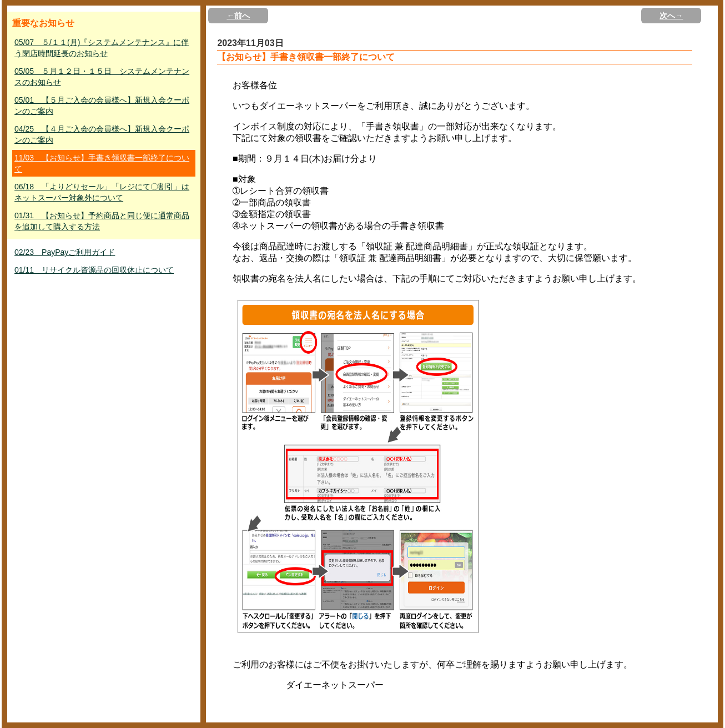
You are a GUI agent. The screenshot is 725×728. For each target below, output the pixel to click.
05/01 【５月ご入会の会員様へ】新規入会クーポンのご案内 (102, 106)
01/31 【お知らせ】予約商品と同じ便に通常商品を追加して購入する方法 (102, 221)
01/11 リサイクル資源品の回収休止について (94, 270)
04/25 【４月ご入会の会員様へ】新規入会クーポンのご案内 (102, 134)
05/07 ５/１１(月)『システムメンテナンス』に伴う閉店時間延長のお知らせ (102, 48)
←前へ (238, 16)
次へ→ (671, 16)
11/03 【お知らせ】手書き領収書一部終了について (102, 163)
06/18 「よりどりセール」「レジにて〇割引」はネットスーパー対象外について (102, 192)
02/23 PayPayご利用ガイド (65, 252)
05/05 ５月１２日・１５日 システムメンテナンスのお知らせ (102, 77)
